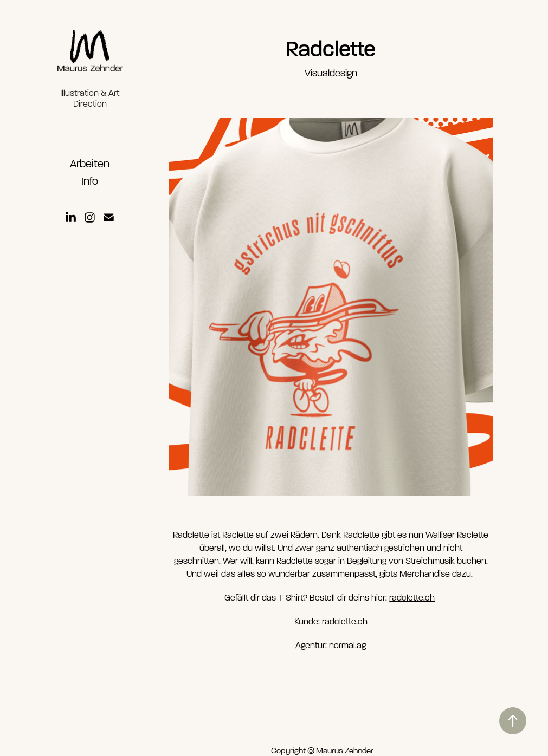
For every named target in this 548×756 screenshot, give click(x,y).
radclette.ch (412, 598)
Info (90, 181)
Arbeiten (90, 164)
